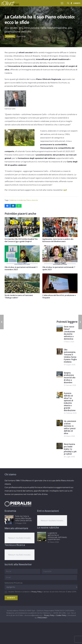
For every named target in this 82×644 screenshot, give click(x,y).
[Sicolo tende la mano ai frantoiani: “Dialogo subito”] (22, 275)
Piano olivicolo (32, 200)
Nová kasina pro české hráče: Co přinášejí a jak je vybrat (70, 449)
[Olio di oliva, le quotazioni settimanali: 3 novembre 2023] (22, 247)
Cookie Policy (61, 615)
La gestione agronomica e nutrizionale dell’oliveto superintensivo (57, 536)
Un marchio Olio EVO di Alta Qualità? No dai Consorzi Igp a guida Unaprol (21, 240)
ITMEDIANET (42, 618)
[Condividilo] (7, 206)
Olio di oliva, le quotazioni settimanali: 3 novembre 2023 (21, 268)
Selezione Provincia (14, 583)
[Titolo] (71, 3)
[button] (62, 3)
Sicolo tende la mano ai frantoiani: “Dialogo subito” (19, 296)
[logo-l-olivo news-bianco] (10, 3)
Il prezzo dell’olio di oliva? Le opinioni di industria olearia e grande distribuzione (70, 402)
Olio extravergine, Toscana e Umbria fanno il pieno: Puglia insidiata (70, 356)
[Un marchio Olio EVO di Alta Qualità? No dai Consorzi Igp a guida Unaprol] (22, 219)
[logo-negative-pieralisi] (18, 504)
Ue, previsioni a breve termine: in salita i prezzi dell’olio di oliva (70, 427)
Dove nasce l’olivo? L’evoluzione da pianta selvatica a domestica (69, 333)
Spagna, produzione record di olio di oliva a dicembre (70, 378)
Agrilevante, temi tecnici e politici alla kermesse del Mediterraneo (58, 240)
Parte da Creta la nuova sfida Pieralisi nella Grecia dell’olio (23, 518)
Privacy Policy (37, 592)
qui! (65, 190)
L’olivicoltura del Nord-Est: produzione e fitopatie (59, 296)
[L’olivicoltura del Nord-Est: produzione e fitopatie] (60, 275)
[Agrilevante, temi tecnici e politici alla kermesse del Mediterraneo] (60, 219)
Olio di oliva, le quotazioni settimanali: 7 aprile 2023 (59, 268)
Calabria (12, 200)
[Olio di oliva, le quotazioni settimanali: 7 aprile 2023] (60, 247)
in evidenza (21, 200)
